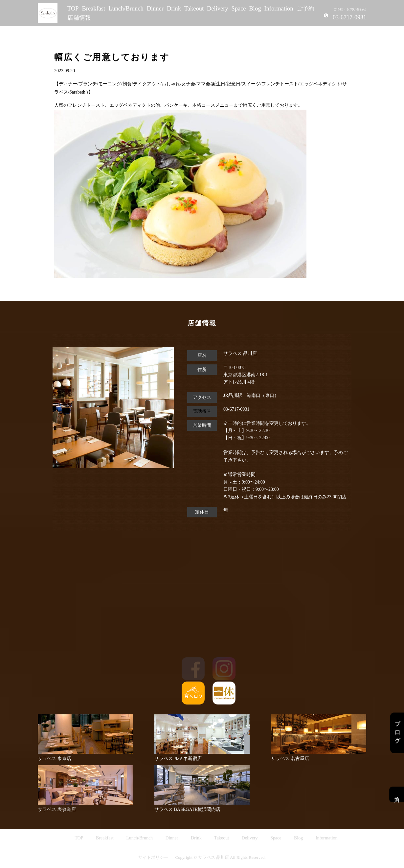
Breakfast (94, 9)
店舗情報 (79, 18)
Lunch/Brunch (126, 9)
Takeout (194, 9)
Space (239, 9)
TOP (73, 9)
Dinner (155, 9)
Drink (174, 9)
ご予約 (305, 9)
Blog (255, 9)
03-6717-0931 (236, 409)
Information (279, 9)
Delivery (218, 9)
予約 (397, 794)
